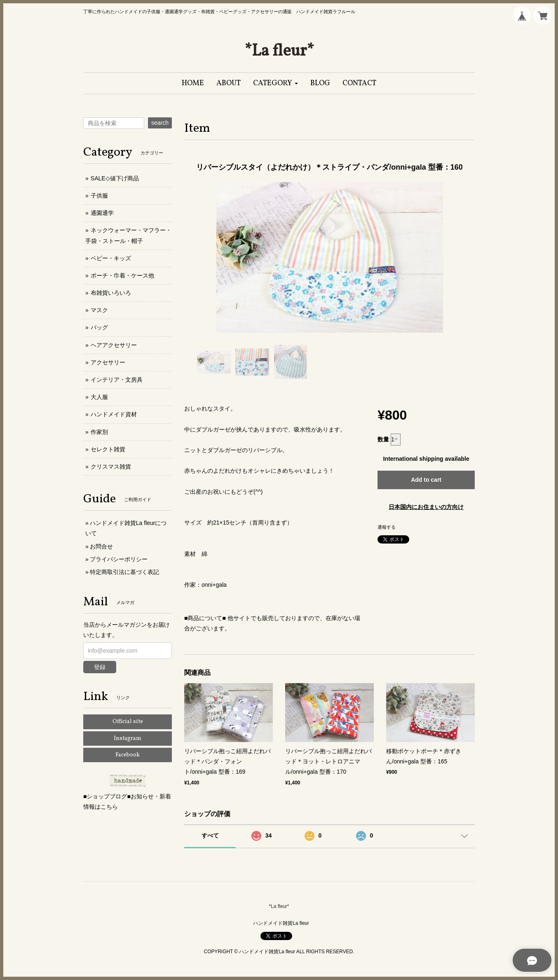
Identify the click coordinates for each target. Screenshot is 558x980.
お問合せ (101, 546)
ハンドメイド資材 (114, 414)
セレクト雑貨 (108, 449)
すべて (210, 835)
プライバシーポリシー (119, 559)
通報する (387, 527)
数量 (383, 439)
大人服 (99, 397)
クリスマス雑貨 (111, 467)
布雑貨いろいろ (111, 293)
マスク (99, 310)
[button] (275, 83)
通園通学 (102, 213)
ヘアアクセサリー (114, 345)
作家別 (99, 432)
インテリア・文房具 (117, 380)
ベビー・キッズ (111, 258)
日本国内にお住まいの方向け (426, 507)
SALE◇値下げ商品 (115, 178)
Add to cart (426, 480)
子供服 (99, 196)
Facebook (128, 755)
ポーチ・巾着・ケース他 (122, 275)
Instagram (128, 738)
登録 (100, 667)
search (160, 123)
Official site (128, 722)
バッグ (99, 327)
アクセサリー (108, 362)
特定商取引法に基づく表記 (124, 572)
